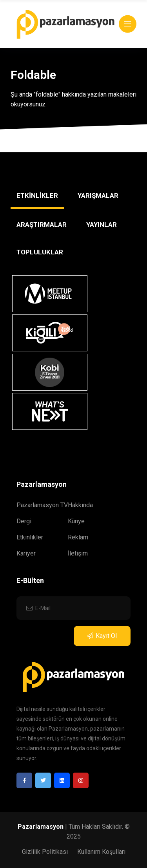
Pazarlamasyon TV (42, 505)
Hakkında (80, 505)
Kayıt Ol (102, 636)
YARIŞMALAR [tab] (98, 196)
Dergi (24, 521)
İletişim (78, 553)
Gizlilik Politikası (45, 852)
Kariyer (26, 553)
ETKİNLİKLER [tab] (37, 196)
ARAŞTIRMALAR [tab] (42, 225)
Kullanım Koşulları (101, 852)
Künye (76, 521)
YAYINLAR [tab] (102, 225)
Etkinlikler (30, 537)
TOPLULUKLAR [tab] (40, 252)
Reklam (78, 537)
